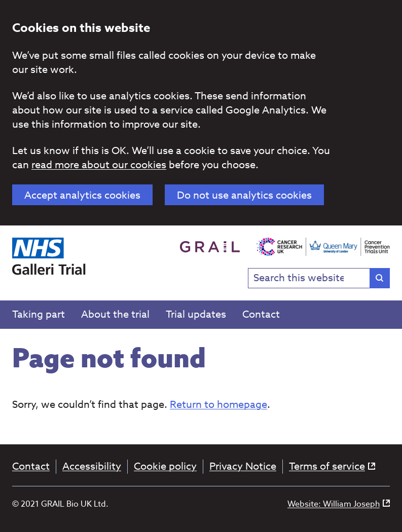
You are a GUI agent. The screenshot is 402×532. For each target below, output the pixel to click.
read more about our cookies (99, 165)
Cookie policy (165, 467)
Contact (31, 467)
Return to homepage (218, 405)
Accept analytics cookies (82, 195)
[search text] (319, 278)
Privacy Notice (243, 467)
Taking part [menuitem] (39, 314)
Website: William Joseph (339, 504)
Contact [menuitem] (261, 314)
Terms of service (332, 467)
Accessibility (92, 467)
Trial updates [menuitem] (196, 314)
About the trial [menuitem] (115, 314)
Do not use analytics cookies (244, 195)
